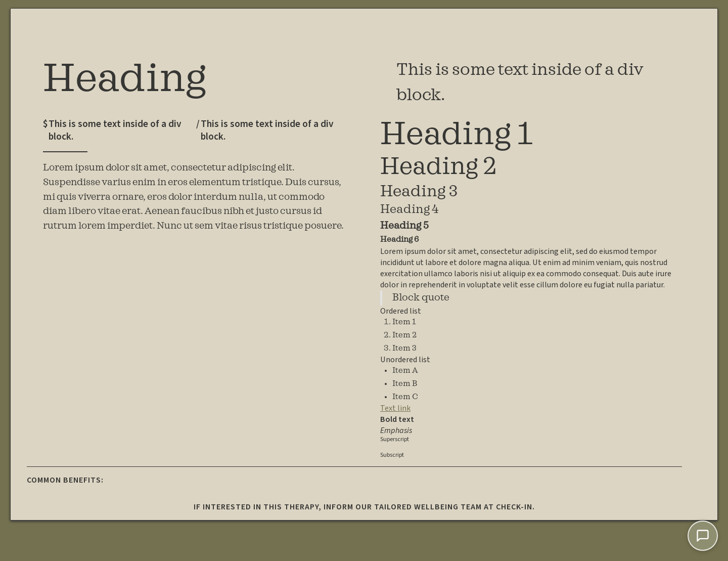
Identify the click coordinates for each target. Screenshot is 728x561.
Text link (395, 408)
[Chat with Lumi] (703, 536)
